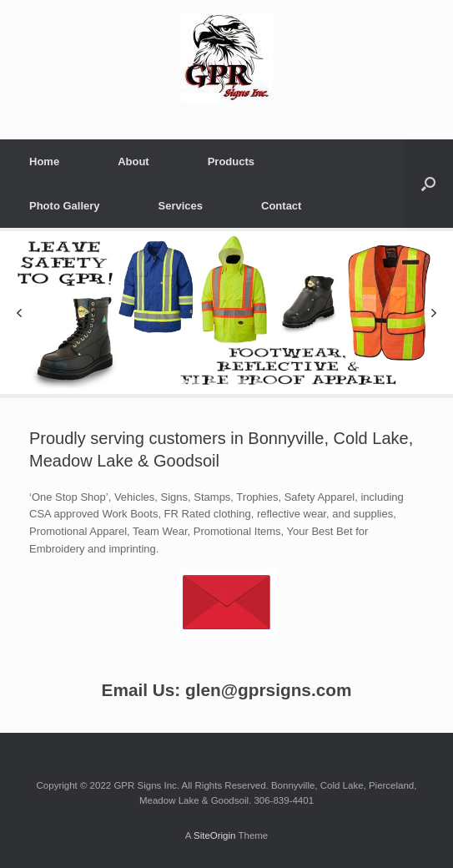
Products (231, 161)
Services (181, 206)
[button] (19, 313)
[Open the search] (428, 184)
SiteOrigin (215, 835)
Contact (281, 206)
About (133, 161)
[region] (226, 313)
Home (44, 161)
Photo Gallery (65, 206)
